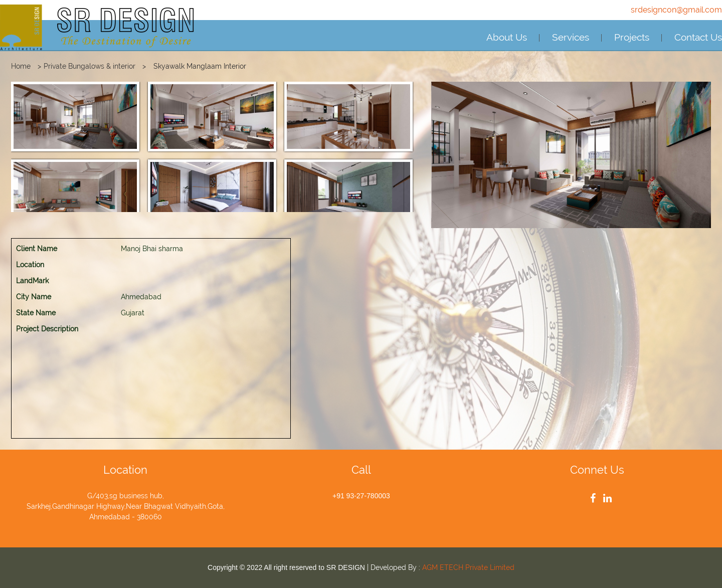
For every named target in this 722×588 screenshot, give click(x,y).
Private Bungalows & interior (89, 66)
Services (571, 37)
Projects (632, 37)
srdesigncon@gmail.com (676, 10)
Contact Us (698, 37)
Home (21, 66)
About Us (507, 37)
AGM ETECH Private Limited (468, 567)
